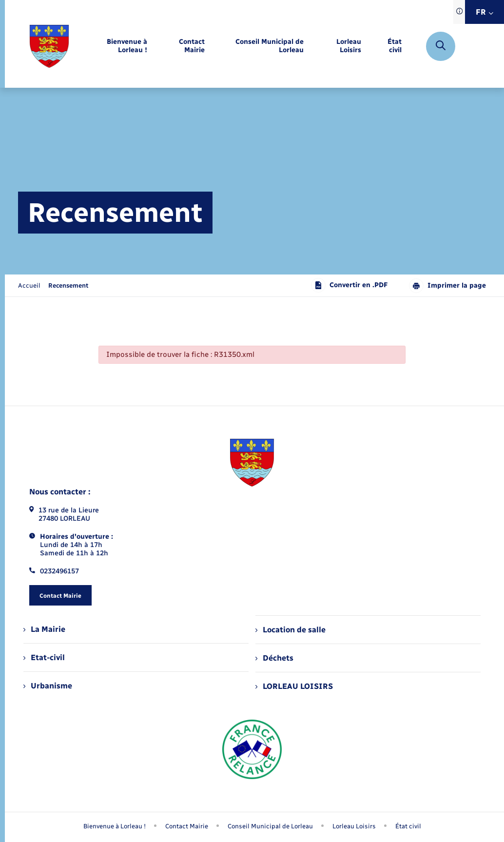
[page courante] (68, 285)
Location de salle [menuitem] (291, 630)
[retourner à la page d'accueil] (49, 46)
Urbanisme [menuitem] (48, 686)
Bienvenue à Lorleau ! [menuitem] (115, 826)
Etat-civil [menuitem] (44, 657)
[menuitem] (116, 46)
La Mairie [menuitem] (44, 629)
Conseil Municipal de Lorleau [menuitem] (270, 826)
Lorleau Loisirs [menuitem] (354, 826)
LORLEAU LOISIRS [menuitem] (294, 686)
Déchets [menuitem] (274, 658)
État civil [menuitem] (408, 826)
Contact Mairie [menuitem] (187, 826)
